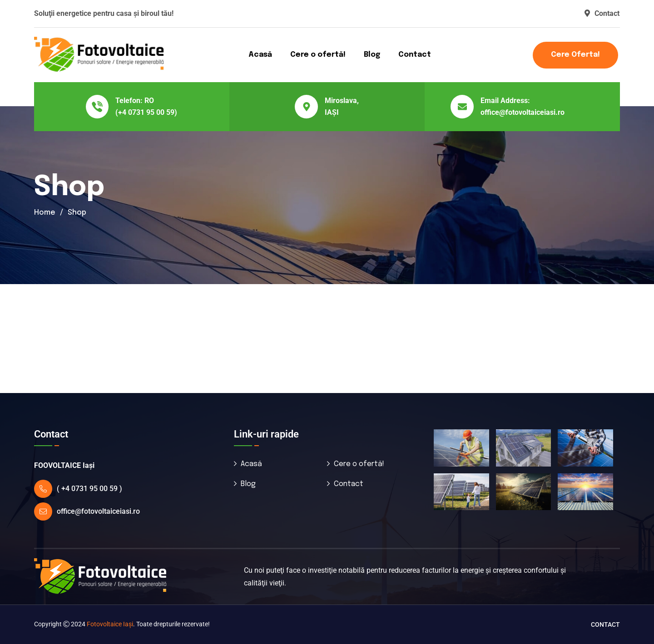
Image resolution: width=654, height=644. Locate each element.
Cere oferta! (575, 55)
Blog (372, 55)
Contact (602, 13)
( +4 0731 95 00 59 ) (89, 489)
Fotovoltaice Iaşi (110, 624)
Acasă (260, 55)
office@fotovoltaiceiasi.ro (523, 112)
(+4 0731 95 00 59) (146, 112)
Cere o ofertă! (318, 55)
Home (45, 213)
